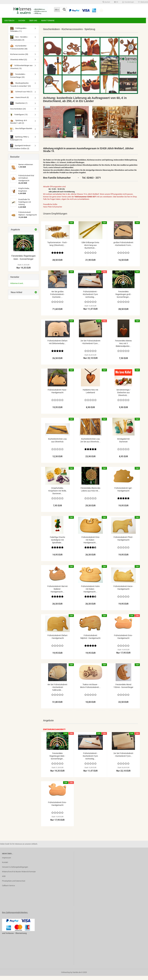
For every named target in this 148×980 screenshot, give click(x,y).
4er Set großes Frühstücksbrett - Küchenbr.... (57, 298)
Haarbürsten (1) (19, 107)
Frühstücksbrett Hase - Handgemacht (57, 395)
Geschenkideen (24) (18, 113)
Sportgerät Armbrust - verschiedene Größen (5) (21, 151)
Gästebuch (9, 21)
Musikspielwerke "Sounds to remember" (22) (21, 88)
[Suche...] (57, 10)
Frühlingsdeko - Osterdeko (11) (19, 34)
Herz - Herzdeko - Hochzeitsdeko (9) (19, 42)
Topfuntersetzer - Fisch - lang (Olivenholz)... (57, 248)
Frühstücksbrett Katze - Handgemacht (123, 592)
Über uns (33, 21)
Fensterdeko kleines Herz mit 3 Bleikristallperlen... (123, 347)
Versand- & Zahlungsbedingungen (15, 871)
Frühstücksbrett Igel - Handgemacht (123, 493)
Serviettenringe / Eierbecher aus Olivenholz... (123, 397)
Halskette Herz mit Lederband (90, 395)
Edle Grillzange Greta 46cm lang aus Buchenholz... (90, 249)
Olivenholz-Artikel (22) (19, 64)
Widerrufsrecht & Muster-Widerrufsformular (19, 876)
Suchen (22, 21)
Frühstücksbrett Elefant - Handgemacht (57, 641)
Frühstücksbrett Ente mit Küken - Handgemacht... (90, 544)
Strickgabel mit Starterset (123, 444)
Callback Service (8, 890)
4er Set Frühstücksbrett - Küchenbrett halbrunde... (57, 691)
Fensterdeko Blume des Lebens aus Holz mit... (90, 493)
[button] (116, 2)
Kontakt (5, 866)
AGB (4, 880)
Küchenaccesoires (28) (19, 58)
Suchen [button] (106, 2)
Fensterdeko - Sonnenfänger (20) (18, 79)
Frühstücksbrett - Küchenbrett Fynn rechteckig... (90, 298)
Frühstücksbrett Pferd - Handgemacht (123, 543)
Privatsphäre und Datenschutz (14, 885)
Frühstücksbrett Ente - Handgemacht (123, 641)
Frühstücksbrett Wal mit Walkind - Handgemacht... (57, 593)
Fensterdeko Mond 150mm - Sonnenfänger (123, 690)
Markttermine (48, 21)
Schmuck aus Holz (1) (21, 96)
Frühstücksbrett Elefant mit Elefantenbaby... (57, 346)
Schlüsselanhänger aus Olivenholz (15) (21, 71)
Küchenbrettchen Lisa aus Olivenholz (57, 444)
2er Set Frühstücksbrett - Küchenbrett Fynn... (90, 346)
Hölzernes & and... (17, 287)
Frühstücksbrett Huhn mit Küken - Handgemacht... (90, 593)
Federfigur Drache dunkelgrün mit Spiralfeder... (57, 544)
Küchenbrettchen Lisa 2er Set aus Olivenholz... (90, 444)
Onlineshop (66, 976)
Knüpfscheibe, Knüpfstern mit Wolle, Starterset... (57, 495)
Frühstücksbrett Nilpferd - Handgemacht (90, 641)
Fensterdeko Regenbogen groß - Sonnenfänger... (123, 298)
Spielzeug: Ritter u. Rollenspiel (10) (20, 142)
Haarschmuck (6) (20, 101)
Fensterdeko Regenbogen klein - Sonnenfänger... (57, 760)
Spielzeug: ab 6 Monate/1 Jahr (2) (19, 126)
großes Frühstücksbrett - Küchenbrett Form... (123, 248)
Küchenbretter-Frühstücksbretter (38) (19, 51)
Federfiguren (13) (19, 119)
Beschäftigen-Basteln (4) (21, 134)
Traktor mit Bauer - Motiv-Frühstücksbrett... (90, 690)
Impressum (6, 862)
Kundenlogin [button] (128, 2)
